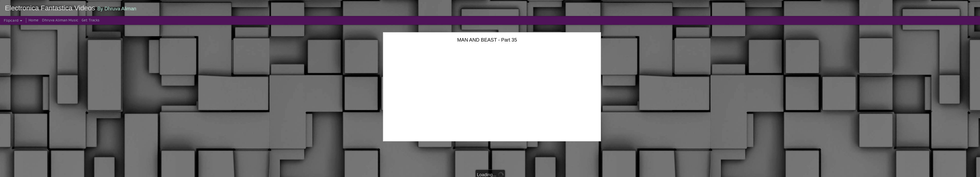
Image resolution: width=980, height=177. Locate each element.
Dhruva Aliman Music (60, 20)
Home (33, 20)
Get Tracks (91, 20)
